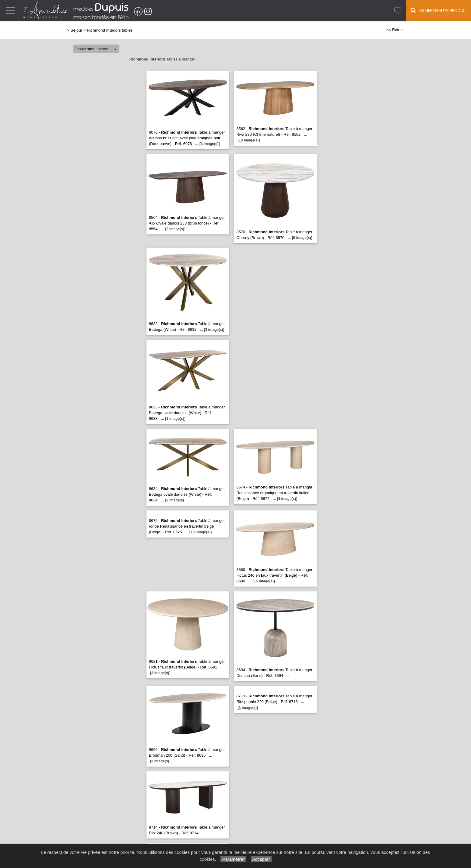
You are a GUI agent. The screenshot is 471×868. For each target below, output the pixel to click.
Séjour (77, 30)
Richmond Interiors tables (110, 30)
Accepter (261, 859)
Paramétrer (233, 859)
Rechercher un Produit (438, 10)
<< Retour (395, 30)
